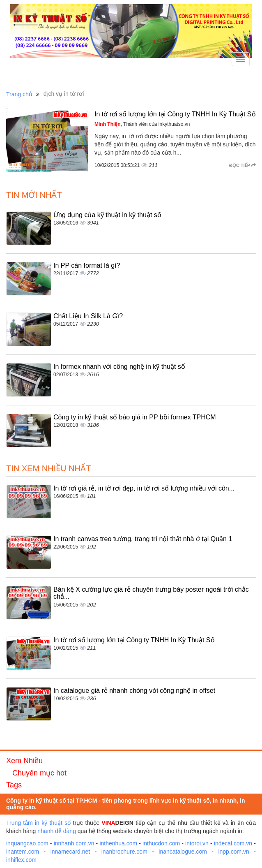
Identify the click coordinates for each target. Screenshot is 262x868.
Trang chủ (19, 94)
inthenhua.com (118, 843)
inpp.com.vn (233, 852)
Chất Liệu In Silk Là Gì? (88, 316)
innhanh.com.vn (74, 843)
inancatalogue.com (183, 852)
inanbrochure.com (124, 852)
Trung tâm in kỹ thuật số (38, 823)
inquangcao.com (27, 843)
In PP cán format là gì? (87, 265)
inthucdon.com (161, 843)
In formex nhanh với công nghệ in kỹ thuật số (119, 367)
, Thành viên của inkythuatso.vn (142, 124)
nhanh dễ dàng (57, 831)
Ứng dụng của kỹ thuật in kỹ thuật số (107, 215)
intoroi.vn (197, 843)
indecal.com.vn (233, 843)
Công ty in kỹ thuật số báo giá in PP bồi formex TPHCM (135, 417)
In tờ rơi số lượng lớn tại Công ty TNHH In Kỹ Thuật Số (175, 114)
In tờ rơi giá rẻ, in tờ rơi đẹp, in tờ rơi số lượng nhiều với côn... (144, 488)
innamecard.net (70, 852)
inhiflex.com (21, 860)
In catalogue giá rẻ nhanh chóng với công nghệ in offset (134, 691)
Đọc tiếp (242, 165)
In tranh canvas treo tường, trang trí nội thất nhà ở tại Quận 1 (143, 539)
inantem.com (23, 852)
